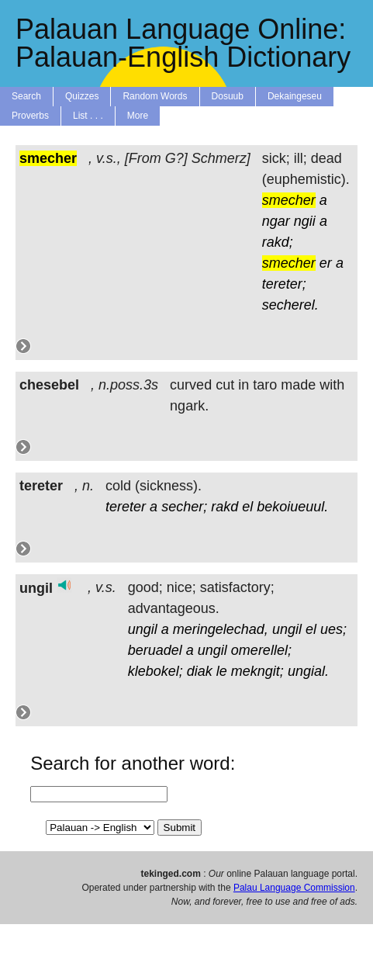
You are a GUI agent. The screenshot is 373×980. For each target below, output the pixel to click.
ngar (276, 221)
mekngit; (257, 671)
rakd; (278, 242)
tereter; (284, 284)
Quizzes (82, 96)
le (222, 671)
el (247, 507)
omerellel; (261, 650)
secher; (184, 507)
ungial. (308, 671)
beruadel (155, 650)
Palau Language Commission (294, 888)
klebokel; (155, 671)
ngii (305, 221)
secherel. (290, 305)
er (326, 263)
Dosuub (228, 96)
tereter (126, 507)
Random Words (155, 96)
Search (26, 96)
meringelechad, (221, 629)
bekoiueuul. (292, 507)
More (138, 116)
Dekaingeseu (295, 96)
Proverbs (30, 116)
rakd (224, 507)
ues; (333, 629)
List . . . (88, 116)
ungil (143, 629)
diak (200, 671)
